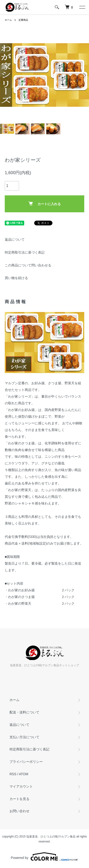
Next (84, 75)
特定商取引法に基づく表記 (25, 252)
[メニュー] (82, 7)
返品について (15, 239)
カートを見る (19, 799)
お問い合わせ (19, 811)
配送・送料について (24, 712)
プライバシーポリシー (26, 762)
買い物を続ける (16, 278)
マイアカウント (21, 786)
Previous (5, 75)
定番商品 (23, 20)
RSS (13, 774)
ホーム (8, 20)
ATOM (24, 774)
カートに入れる (44, 204)
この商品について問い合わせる (28, 265)
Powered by (45, 857)
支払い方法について (24, 737)
